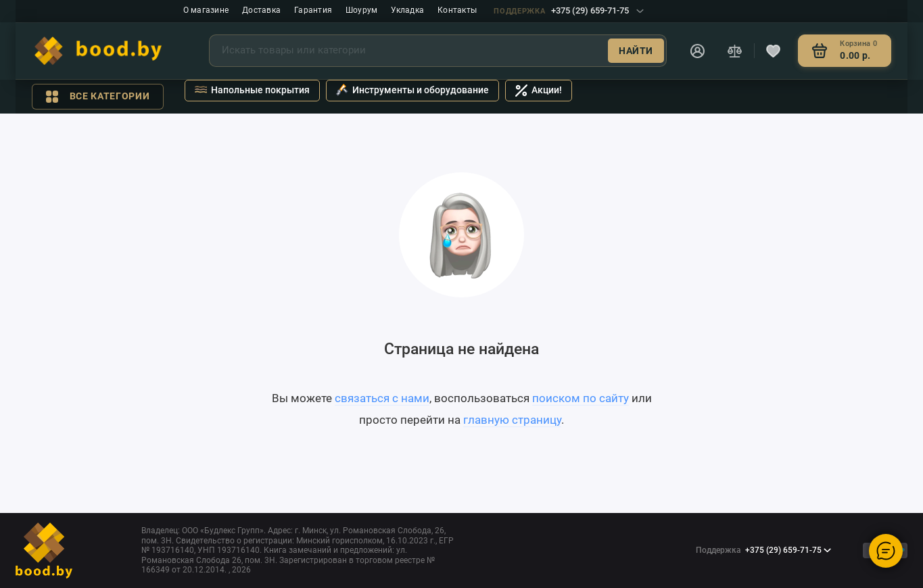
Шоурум (361, 10)
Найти (636, 51)
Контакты (457, 10)
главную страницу (512, 420)
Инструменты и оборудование (412, 90)
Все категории (98, 97)
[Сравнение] (735, 51)
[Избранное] (774, 51)
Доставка (261, 10)
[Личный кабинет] (698, 51)
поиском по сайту (581, 398)
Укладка (407, 10)
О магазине (206, 10)
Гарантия (313, 10)
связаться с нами (382, 398)
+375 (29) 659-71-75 (569, 10)
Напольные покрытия (252, 90)
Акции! (539, 91)
